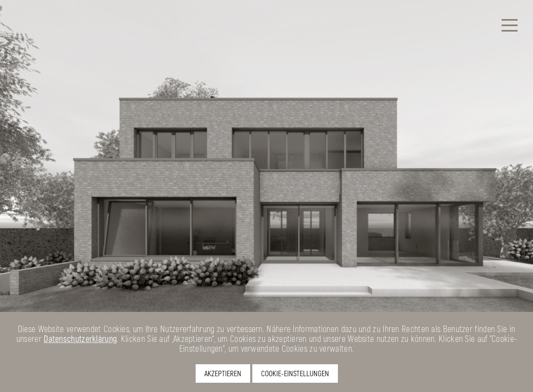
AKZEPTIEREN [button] (223, 373)
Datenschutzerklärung (80, 338)
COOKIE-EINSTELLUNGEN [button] (295, 373)
